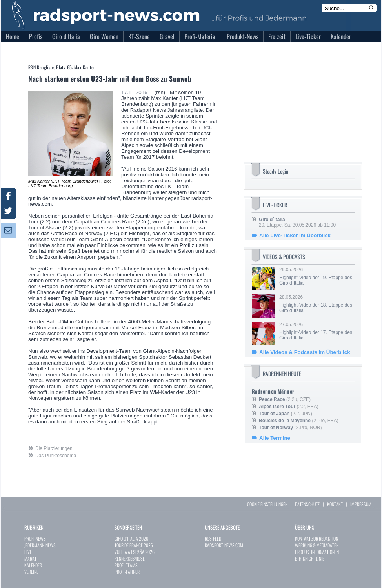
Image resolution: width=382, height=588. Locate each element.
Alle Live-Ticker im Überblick (295, 235)
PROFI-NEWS (35, 538)
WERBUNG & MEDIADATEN (317, 545)
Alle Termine (275, 438)
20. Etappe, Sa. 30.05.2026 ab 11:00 (297, 222)
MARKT (30, 558)
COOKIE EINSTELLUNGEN (267, 504)
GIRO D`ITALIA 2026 (131, 538)
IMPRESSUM (361, 504)
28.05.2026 (317, 304)
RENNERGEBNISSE (130, 558)
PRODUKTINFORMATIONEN (317, 552)
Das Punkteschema (56, 456)
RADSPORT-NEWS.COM (224, 545)
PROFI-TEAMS (126, 565)
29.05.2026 (317, 276)
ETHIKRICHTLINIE (310, 558)
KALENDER (33, 565)
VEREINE (31, 572)
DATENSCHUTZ (307, 504)
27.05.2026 (317, 331)
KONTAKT (335, 504)
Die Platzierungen (54, 448)
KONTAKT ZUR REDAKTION (317, 538)
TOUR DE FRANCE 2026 (134, 545)
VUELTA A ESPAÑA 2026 (135, 552)
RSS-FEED (213, 538)
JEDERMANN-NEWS (40, 545)
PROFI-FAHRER (127, 572)
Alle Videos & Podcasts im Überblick (305, 352)
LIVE (28, 552)
